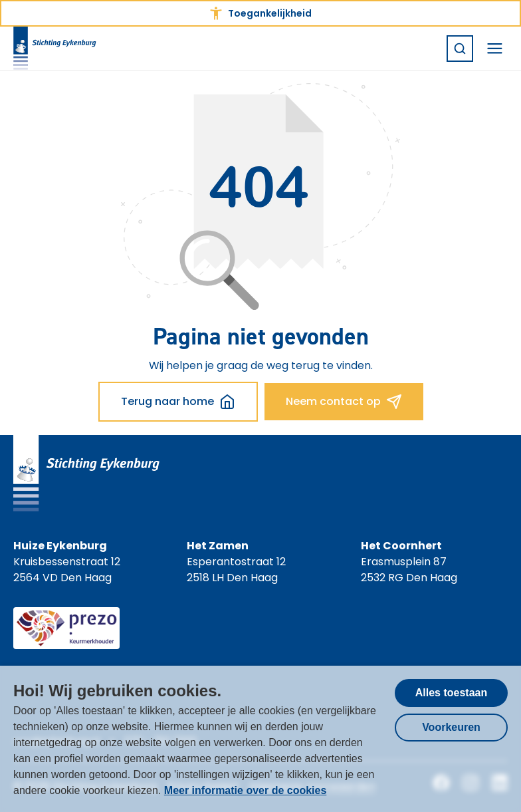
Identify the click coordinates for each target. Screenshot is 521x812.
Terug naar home (178, 402)
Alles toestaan (451, 693)
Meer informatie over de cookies (246, 790)
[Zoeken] (460, 49)
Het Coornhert (401, 546)
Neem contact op (344, 402)
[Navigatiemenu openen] (494, 49)
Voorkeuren (451, 727)
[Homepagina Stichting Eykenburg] (55, 48)
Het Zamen (218, 546)
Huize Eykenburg (60, 546)
